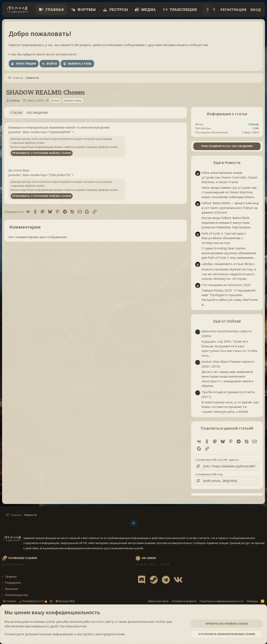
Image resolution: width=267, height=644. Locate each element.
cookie (50, 621)
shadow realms (73, 101)
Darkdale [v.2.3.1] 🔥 (34, 601)
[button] (51, 601)
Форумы (86, 9)
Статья (16, 113)
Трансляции (183, 9)
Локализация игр (16, 594)
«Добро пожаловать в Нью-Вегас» (228, 264)
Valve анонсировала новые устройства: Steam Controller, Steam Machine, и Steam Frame (229, 177)
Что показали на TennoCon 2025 (226, 285)
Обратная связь (158, 601)
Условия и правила (184, 601)
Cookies (10, 601)
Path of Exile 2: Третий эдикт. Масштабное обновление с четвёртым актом (224, 238)
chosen (55, 101)
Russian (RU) (65, 601)
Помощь (252, 601)
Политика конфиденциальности (221, 601)
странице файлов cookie (102, 147)
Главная (54, 9)
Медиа (148, 9)
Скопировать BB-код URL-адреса (217, 460)
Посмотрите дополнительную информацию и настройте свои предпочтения (64, 634)
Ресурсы (118, 9)
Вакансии (11, 588)
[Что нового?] (214, 10)
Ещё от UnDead (227, 321)
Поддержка (13, 582)
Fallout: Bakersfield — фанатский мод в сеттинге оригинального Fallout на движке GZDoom (230, 208)
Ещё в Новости (227, 163)
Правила (11, 576)
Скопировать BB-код (209, 474)
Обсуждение (37, 113)
